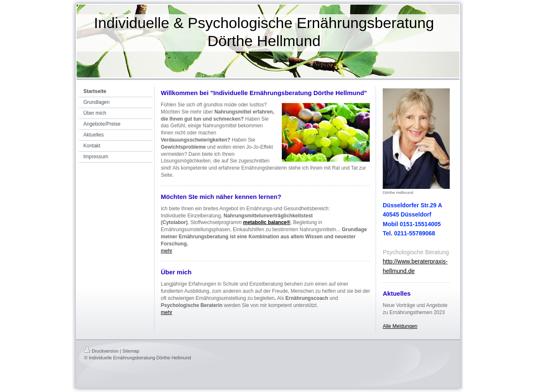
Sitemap (131, 351)
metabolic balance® (267, 222)
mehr (166, 251)
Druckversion (101, 351)
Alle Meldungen (400, 326)
